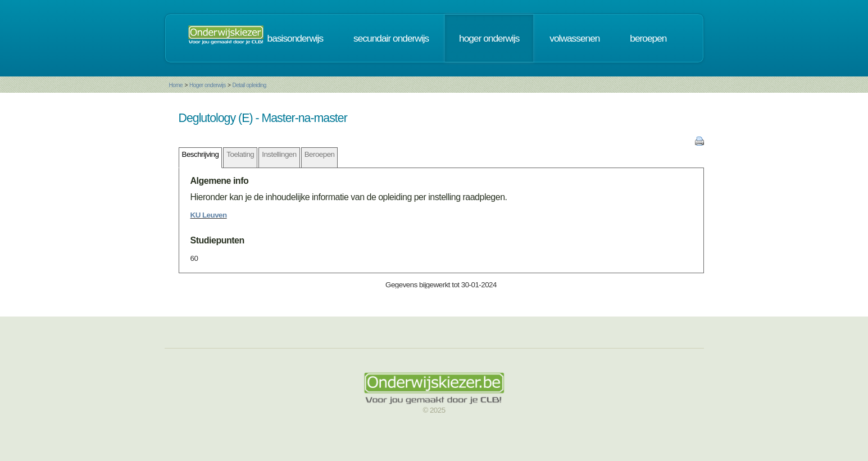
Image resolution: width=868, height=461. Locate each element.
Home (176, 85)
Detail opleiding (249, 85)
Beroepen (320, 154)
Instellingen (279, 154)
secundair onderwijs (391, 38)
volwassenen (574, 38)
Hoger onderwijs (208, 85)
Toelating (240, 154)
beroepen (648, 38)
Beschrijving (201, 154)
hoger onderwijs (489, 38)
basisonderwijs (296, 38)
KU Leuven (209, 215)
